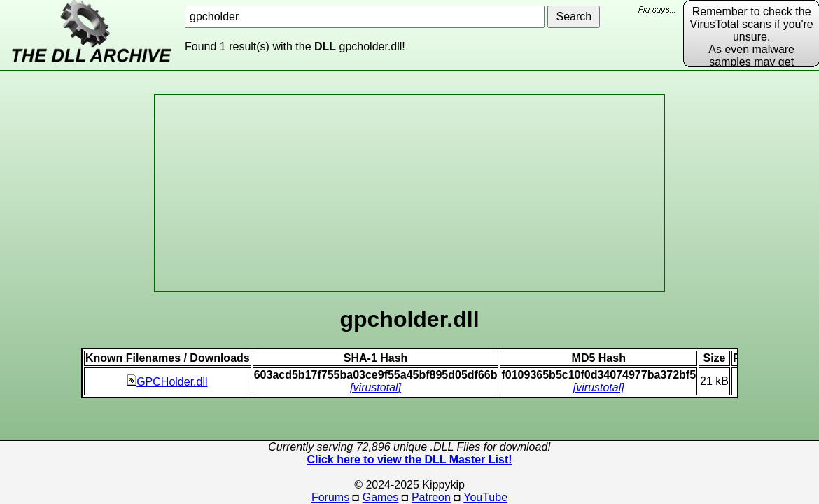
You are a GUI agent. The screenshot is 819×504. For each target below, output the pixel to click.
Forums (330, 497)
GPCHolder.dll (167, 382)
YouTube (485, 497)
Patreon (431, 497)
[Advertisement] (409, 193)
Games (381, 497)
